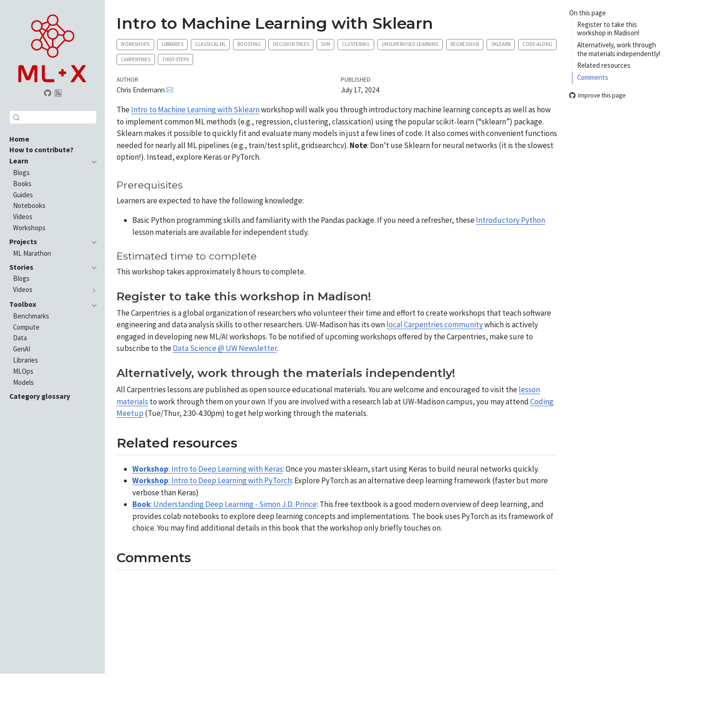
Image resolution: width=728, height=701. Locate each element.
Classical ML (210, 44)
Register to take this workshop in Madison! (608, 29)
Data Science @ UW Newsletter (225, 348)
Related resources (604, 65)
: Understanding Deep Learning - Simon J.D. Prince (224, 504)
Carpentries (136, 59)
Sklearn (501, 44)
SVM (325, 44)
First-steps (176, 59)
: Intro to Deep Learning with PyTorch (212, 480)
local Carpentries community (435, 325)
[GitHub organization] (47, 93)
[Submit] (16, 117)
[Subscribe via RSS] (58, 93)
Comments (593, 77)
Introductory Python (510, 220)
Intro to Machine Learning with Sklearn (195, 110)
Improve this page (598, 96)
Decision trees (291, 44)
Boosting (249, 44)
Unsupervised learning (410, 44)
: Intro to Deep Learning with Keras (208, 469)
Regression (465, 44)
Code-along (537, 44)
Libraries (172, 44)
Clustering (356, 44)
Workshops (135, 44)
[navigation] (92, 161)
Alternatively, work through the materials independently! (619, 49)
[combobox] (53, 117)
